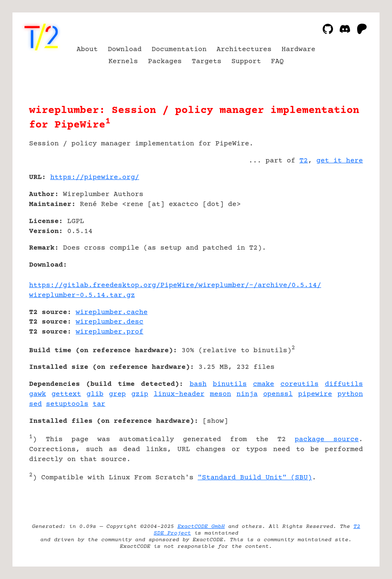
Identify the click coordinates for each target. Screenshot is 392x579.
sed (36, 404)
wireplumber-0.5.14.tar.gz (82, 296)
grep (117, 394)
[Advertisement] (338, 227)
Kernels (123, 62)
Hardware (299, 50)
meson (220, 394)
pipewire (315, 394)
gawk (38, 394)
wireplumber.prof (109, 332)
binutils (230, 384)
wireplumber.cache (111, 313)
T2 (304, 161)
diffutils (344, 384)
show (215, 421)
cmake (263, 384)
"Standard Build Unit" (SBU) (255, 478)
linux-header (179, 394)
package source (327, 440)
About (87, 50)
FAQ (278, 62)
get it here (340, 161)
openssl (278, 394)
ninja (247, 394)
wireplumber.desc (109, 322)
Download (125, 50)
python (350, 394)
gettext (66, 394)
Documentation (179, 50)
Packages (165, 62)
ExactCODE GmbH (201, 527)
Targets (207, 62)
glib (95, 394)
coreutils (299, 384)
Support (246, 62)
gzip (140, 394)
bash (198, 384)
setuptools (67, 404)
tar (99, 404)
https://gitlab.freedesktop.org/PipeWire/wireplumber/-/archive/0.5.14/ (175, 286)
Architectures (244, 50)
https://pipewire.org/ (95, 178)
